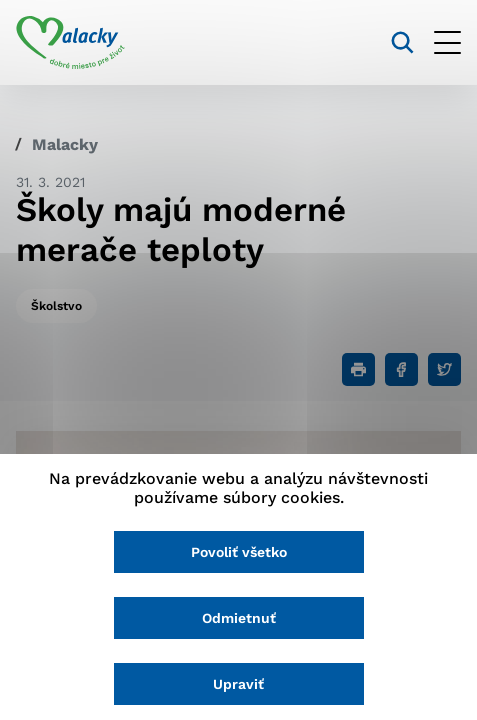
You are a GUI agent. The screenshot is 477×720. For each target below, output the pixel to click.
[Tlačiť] (358, 369)
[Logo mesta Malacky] (70, 43)
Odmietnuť (239, 618)
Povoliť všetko (239, 552)
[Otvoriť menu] (447, 42)
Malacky (65, 144)
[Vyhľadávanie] (402, 42)
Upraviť (238, 684)
